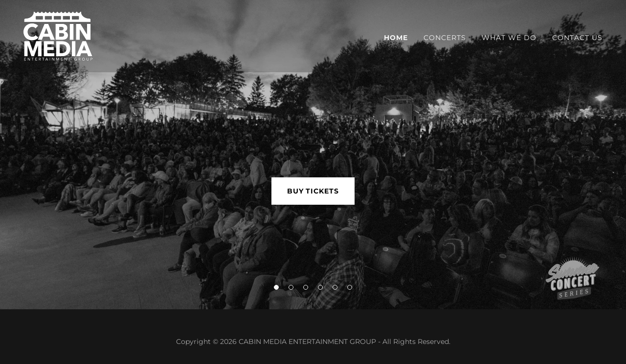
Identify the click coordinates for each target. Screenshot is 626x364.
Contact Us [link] (577, 38)
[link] (58, 35)
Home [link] (396, 38)
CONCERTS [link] (445, 38)
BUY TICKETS (313, 191)
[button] (276, 287)
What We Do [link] (509, 38)
